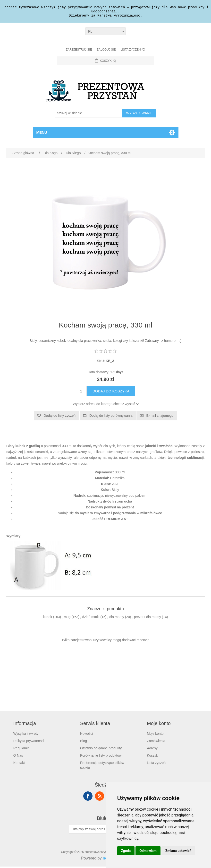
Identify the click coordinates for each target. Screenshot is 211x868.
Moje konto (155, 735)
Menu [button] (42, 134)
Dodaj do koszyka (111, 393)
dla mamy (117, 618)
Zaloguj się (106, 51)
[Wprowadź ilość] (81, 393)
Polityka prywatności (29, 742)
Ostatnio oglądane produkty (101, 750)
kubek (47, 618)
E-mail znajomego (160, 417)
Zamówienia (156, 742)
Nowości (87, 735)
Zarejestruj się (79, 51)
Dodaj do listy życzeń (59, 417)
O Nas (18, 757)
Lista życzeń (156, 764)
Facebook (88, 797)
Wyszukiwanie (139, 115)
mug (67, 618)
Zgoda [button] (126, 851)
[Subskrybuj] (91, 831)
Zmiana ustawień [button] (178, 851)
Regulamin (21, 750)
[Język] (105, 33)
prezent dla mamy (148, 618)
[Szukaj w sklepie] (89, 115)
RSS (100, 797)
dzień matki (91, 618)
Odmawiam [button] (148, 851)
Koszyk (152, 757)
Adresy (152, 750)
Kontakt (19, 764)
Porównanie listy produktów (101, 757)
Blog (84, 742)
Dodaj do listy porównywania (111, 417)
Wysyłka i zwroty (26, 735)
